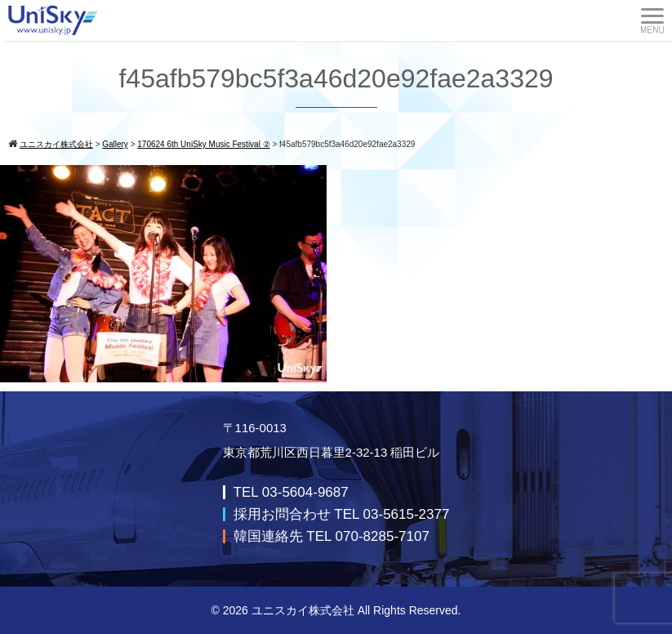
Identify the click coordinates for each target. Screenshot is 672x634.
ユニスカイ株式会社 (303, 610)
